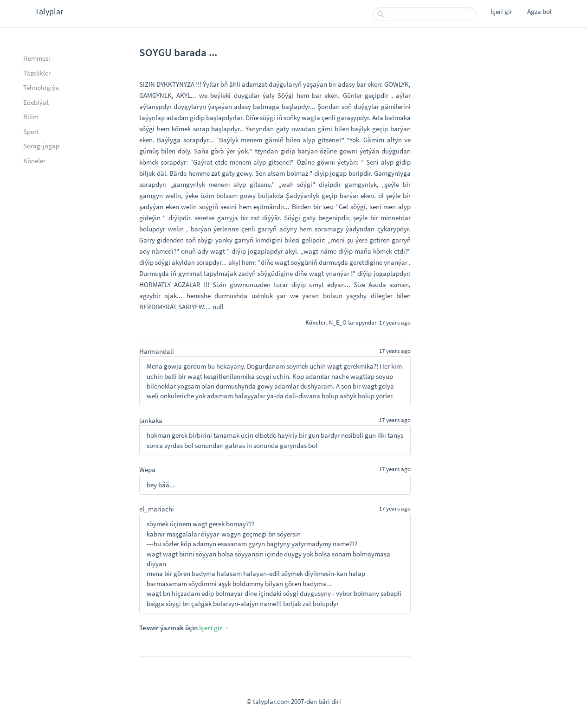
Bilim (31, 117)
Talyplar (49, 11)
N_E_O (338, 322)
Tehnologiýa (41, 87)
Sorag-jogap (41, 146)
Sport (31, 131)
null (218, 307)
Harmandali (157, 351)
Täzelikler (37, 73)
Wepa (147, 469)
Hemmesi (37, 58)
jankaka (151, 420)
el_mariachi (157, 509)
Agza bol (539, 11)
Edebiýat (36, 102)
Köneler (34, 161)
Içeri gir (501, 11)
